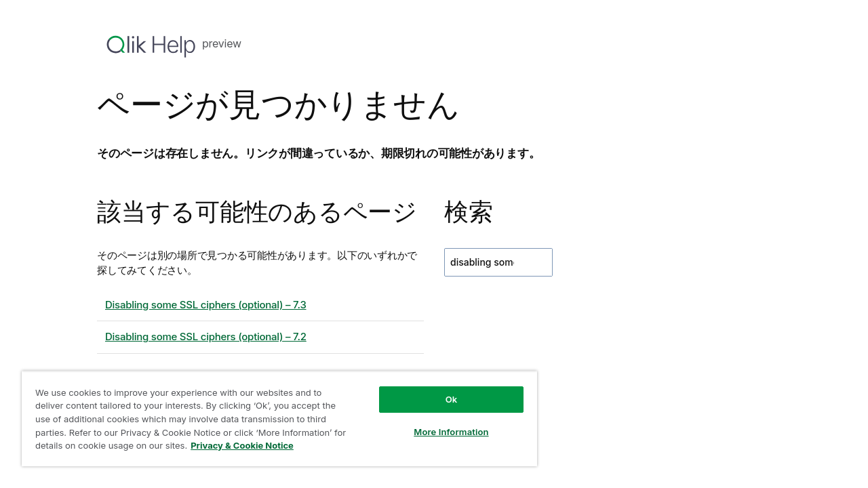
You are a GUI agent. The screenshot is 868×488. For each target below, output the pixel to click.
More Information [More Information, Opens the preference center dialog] (441, 432)
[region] (273, 419)
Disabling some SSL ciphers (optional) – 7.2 (206, 337)
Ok (441, 399)
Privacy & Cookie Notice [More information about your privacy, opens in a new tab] (256, 445)
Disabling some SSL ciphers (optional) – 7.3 (206, 305)
